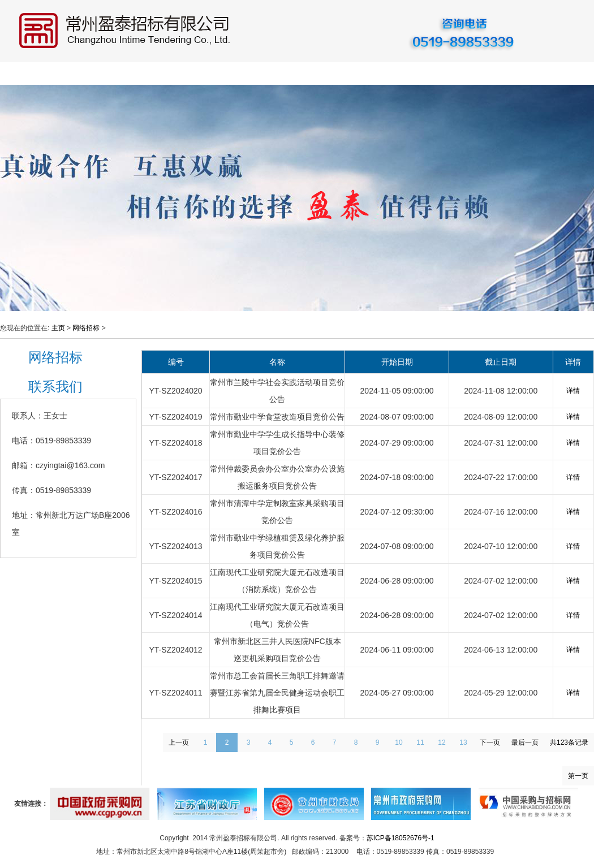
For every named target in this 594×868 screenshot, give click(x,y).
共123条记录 (569, 742)
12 (442, 742)
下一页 (490, 742)
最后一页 (525, 742)
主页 (58, 328)
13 (463, 742)
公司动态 (143, 74)
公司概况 (87, 74)
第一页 (578, 776)
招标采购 (200, 74)
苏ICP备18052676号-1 (401, 838)
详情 (573, 391)
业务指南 (256, 74)
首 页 (23, 74)
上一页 (179, 742)
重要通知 (426, 74)
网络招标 (369, 74)
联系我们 (539, 74)
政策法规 (313, 74)
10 (399, 742)
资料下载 (483, 74)
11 (420, 742)
